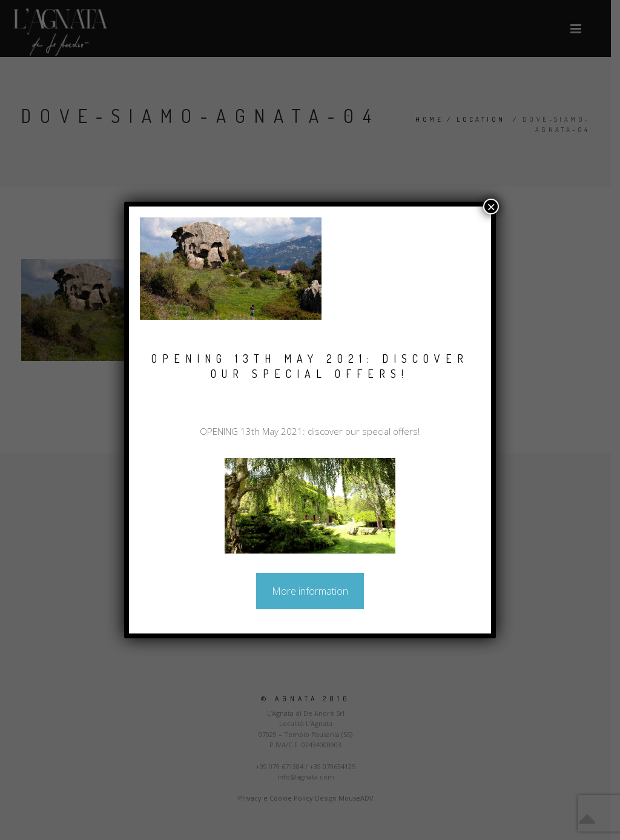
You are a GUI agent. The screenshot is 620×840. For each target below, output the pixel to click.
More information (310, 591)
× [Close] (491, 207)
